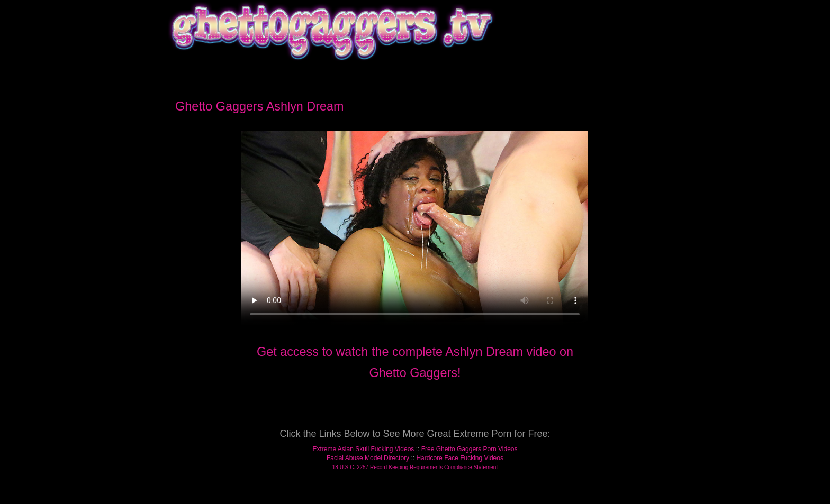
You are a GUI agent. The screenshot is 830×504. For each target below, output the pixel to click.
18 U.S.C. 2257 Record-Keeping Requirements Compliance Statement (415, 467)
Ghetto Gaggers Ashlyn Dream (260, 106)
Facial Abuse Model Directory (368, 458)
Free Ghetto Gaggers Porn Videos (470, 449)
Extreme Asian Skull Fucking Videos (363, 449)
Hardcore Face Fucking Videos (460, 458)
